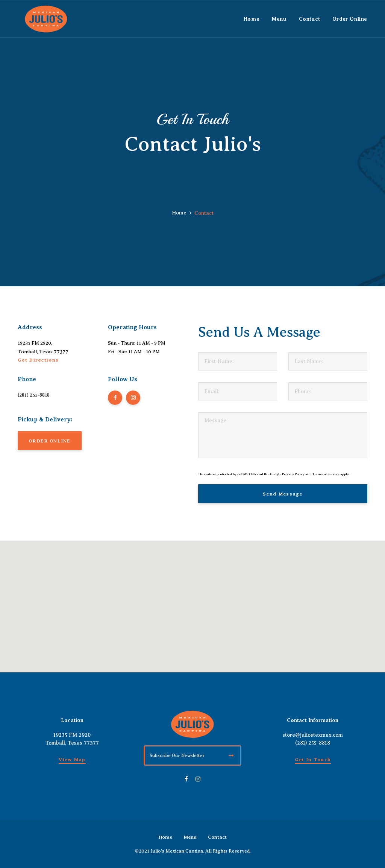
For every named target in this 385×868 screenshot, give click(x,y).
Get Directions (38, 360)
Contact (217, 837)
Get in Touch (313, 760)
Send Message (283, 494)
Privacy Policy (293, 474)
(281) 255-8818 (34, 395)
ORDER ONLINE (50, 441)
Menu (190, 837)
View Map (72, 760)
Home (179, 213)
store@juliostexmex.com (313, 735)
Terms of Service (326, 474)
